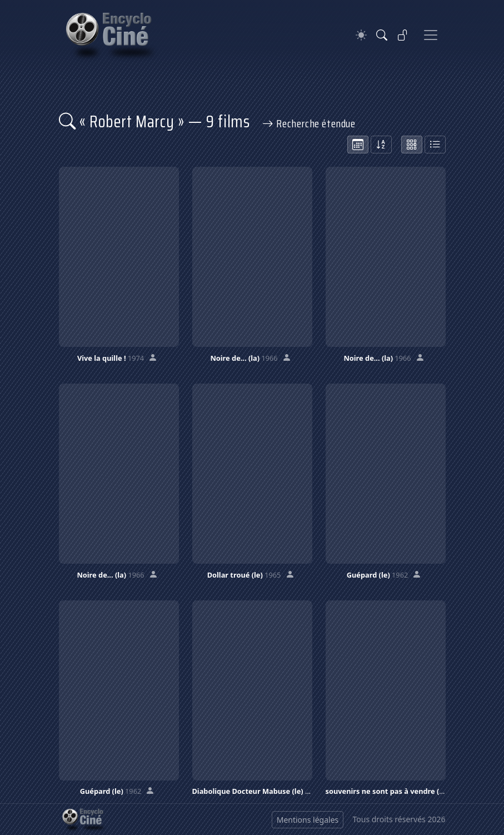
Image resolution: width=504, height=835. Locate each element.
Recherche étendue (309, 123)
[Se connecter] (403, 35)
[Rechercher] (382, 35)
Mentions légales (308, 820)
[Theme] (361, 35)
